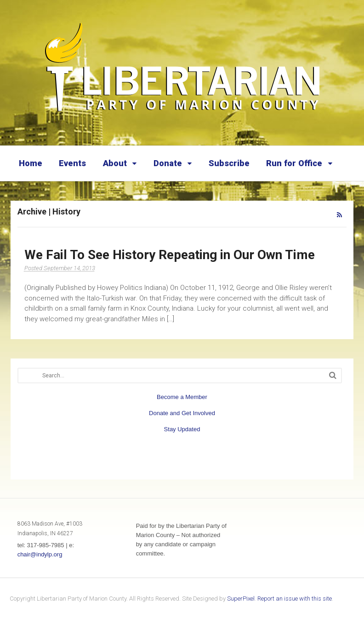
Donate (168, 163)
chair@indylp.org (40, 554)
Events (72, 163)
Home (31, 163)
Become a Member (182, 397)
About (115, 163)
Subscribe (229, 163)
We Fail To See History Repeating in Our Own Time (170, 255)
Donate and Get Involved (182, 413)
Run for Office (294, 163)
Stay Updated (182, 429)
